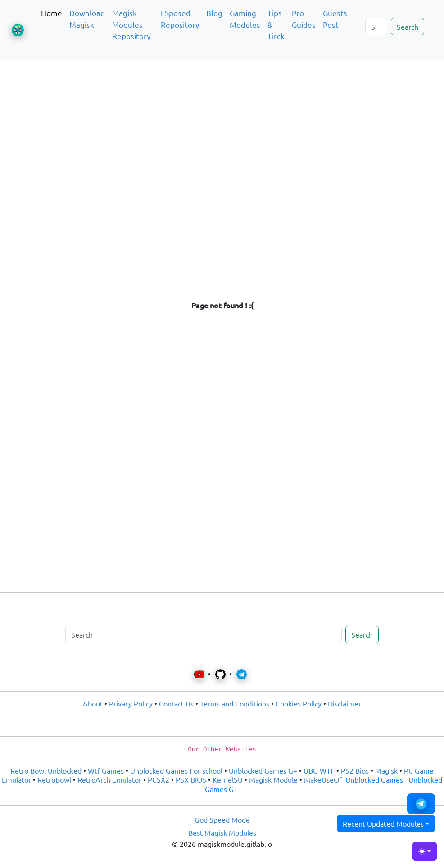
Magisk (386, 770)
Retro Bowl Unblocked (46, 770)
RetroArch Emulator (109, 779)
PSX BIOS (191, 779)
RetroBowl (54, 779)
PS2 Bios (355, 770)
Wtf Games (106, 770)
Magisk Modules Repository (131, 24)
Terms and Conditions (235, 703)
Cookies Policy (299, 703)
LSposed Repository (180, 19)
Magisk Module (273, 779)
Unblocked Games (374, 779)
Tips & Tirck (276, 24)
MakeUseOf (323, 779)
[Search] (376, 27)
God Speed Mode (222, 819)
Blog (214, 13)
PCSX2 (159, 779)
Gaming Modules (245, 19)
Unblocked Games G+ (263, 770)
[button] (421, 804)
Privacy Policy (131, 703)
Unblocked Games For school (176, 770)
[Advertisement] (222, 110)
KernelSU (228, 779)
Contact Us (176, 703)
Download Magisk (87, 19)
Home (52, 13)
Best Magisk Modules (222, 832)
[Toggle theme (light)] (425, 851)
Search (408, 27)
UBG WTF (319, 770)
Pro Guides (304, 19)
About (93, 703)
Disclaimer (344, 703)
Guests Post (335, 19)
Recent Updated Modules (383, 823)
